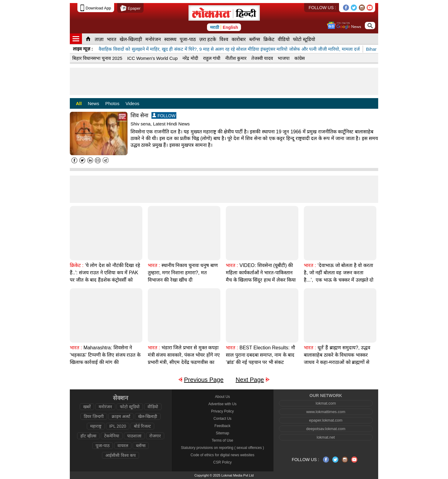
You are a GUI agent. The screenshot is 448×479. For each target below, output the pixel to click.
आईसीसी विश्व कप (120, 455)
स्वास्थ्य (170, 39)
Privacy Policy (223, 411)
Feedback (223, 426)
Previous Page (204, 380)
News (93, 103)
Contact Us (222, 419)
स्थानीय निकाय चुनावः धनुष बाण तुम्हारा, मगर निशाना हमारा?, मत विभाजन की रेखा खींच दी (183, 273)
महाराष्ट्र (96, 426)
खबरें (87, 407)
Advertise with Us (223, 404)
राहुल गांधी (212, 58)
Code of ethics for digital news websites (222, 455)
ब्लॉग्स (255, 39)
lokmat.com (326, 403)
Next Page (250, 380)
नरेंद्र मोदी (190, 58)
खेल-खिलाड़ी (131, 39)
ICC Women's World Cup (153, 58)
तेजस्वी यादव (262, 58)
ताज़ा (99, 39)
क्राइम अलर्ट (121, 416)
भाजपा (284, 58)
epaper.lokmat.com (326, 420)
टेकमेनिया (112, 436)
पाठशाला (134, 436)
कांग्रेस (300, 58)
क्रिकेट (269, 39)
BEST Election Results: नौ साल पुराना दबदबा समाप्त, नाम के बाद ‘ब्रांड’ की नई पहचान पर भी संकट (260, 355)
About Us (222, 397)
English (231, 27)
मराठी (215, 27)
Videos (132, 103)
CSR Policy (223, 462)
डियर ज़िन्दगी (94, 416)
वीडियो (284, 39)
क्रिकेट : (77, 265)
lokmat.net (326, 437)
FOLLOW (164, 116)
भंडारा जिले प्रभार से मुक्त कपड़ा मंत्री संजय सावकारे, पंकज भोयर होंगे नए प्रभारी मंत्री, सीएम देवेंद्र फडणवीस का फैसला (184, 359)
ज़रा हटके (208, 39)
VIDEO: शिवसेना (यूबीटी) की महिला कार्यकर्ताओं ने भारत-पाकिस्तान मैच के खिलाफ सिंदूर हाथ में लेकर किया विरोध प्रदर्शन (261, 276)
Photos (112, 103)
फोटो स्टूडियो (304, 39)
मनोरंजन (153, 39)
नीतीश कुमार (236, 58)
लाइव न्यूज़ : (83, 49)
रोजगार (155, 436)
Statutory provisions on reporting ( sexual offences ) (222, 448)
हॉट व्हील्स (88, 436)
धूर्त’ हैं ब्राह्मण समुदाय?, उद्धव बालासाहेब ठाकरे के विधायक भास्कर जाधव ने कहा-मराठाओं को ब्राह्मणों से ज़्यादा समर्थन (337, 359)
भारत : (154, 265)
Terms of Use (223, 440)
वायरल (123, 446)
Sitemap (222, 433)
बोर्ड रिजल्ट (142, 426)
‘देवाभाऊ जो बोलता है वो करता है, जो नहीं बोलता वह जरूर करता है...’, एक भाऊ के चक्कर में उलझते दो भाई (339, 276)
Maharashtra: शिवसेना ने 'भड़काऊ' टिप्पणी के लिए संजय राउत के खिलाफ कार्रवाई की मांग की (105, 355)
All (79, 103)
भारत (112, 39)
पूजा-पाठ (188, 39)
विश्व (224, 39)
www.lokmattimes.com (326, 412)
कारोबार (239, 39)
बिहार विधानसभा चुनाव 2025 (97, 58)
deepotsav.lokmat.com (326, 429)
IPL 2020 (118, 426)
